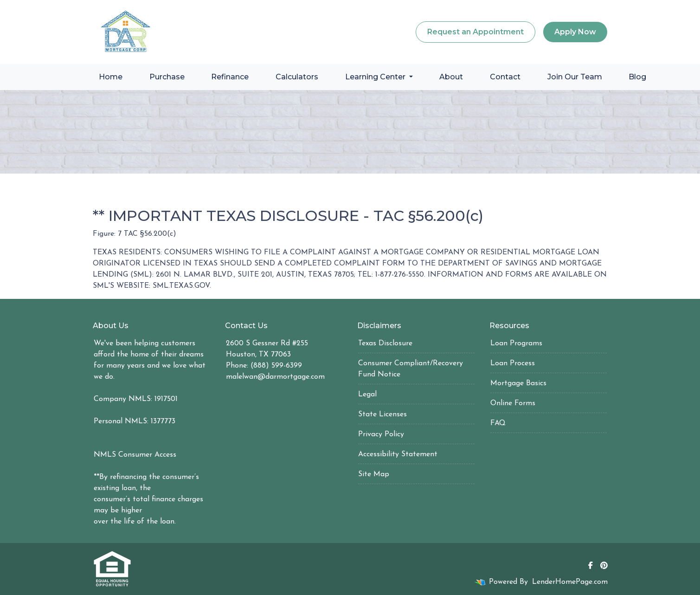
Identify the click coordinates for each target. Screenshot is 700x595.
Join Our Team (575, 77)
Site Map (374, 474)
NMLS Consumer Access (135, 455)
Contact (505, 77)
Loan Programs (516, 343)
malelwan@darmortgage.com (275, 377)
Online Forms (513, 403)
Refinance (230, 77)
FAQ (498, 423)
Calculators (297, 77)
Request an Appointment (475, 32)
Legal (367, 395)
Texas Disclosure (385, 343)
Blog (637, 77)
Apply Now (575, 32)
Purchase (167, 77)
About (451, 77)
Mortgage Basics (518, 383)
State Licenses (382, 414)
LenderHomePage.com (570, 582)
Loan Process (513, 363)
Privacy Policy (381, 434)
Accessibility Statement (398, 454)
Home (111, 77)
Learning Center (376, 77)
